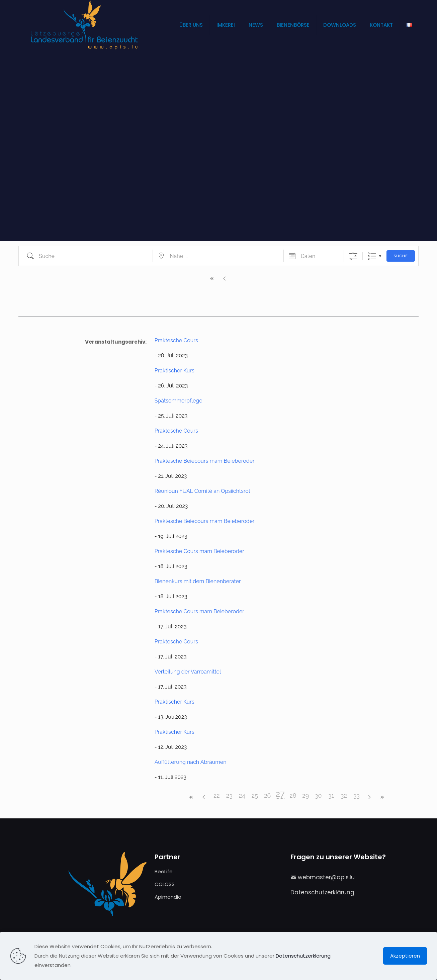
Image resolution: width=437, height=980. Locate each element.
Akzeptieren (405, 956)
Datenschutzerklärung (322, 892)
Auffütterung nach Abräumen (191, 762)
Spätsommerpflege (179, 401)
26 (267, 795)
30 (318, 795)
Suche (401, 256)
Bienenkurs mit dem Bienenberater (198, 581)
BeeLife (164, 871)
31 (331, 795)
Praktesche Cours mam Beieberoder (199, 551)
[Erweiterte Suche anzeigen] (353, 256)
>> (382, 797)
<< (212, 279)
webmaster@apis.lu (326, 877)
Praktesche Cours (176, 340)
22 (217, 795)
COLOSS (165, 884)
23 (229, 795)
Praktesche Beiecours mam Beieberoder (205, 461)
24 (242, 795)
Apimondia (168, 897)
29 (305, 795)
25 (255, 795)
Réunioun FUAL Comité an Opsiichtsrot (202, 491)
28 (293, 795)
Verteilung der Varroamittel (188, 672)
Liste (372, 256)
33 (357, 795)
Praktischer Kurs (174, 371)
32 (344, 795)
